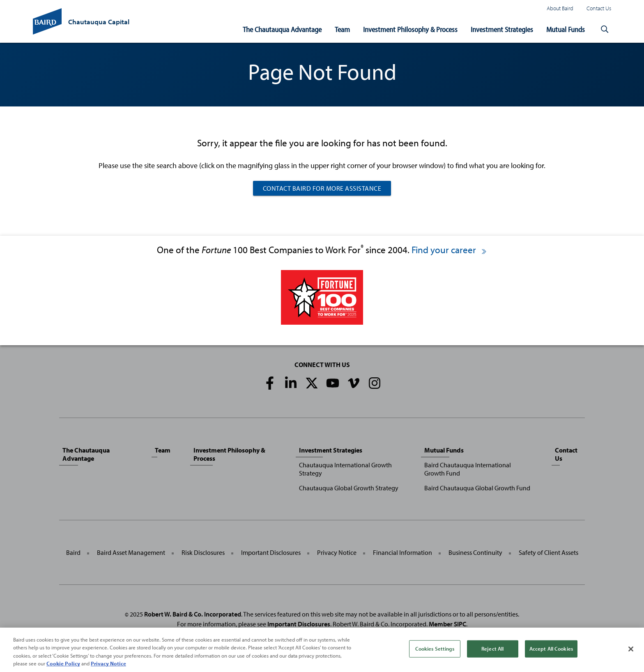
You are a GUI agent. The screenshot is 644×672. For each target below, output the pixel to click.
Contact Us (599, 8)
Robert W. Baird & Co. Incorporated (193, 614)
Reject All (492, 649)
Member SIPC (447, 624)
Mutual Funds (566, 29)
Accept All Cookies (551, 649)
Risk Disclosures (203, 552)
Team (342, 29)
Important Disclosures (271, 552)
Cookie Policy (63, 664)
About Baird (560, 8)
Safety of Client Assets (549, 552)
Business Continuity (475, 552)
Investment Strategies (502, 29)
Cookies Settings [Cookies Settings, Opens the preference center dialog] (435, 649)
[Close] (631, 649)
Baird (73, 552)
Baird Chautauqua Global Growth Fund (477, 488)
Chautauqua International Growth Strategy (345, 469)
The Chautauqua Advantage (282, 29)
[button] (605, 30)
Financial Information (402, 552)
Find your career (450, 250)
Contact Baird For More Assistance (322, 188)
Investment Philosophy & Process (410, 29)
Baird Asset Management (131, 552)
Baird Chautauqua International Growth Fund (468, 469)
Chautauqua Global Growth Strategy (349, 488)
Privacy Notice (337, 552)
